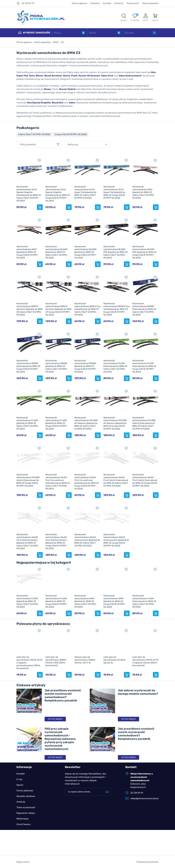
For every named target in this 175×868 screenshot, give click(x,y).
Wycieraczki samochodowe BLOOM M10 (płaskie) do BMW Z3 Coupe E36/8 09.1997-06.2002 (144, 252)
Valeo (72, 103)
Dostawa (95, 3)
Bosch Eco (58, 103)
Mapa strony (23, 862)
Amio (32, 76)
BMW (56, 42)
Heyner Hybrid (67, 89)
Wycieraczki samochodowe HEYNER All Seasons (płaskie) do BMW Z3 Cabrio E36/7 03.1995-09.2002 (86, 423)
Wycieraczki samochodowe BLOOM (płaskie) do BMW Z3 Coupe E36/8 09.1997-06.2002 (85, 252)
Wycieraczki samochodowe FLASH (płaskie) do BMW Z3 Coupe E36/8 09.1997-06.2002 (56, 423)
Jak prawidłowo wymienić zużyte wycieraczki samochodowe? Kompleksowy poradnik (63, 695)
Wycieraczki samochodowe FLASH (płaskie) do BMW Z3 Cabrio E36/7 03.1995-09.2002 (28, 423)
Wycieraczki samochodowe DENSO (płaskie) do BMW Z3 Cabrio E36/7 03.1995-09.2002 (57, 366)
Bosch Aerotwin (53, 76)
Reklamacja (22, 819)
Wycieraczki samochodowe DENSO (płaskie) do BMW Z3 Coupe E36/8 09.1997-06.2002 (85, 366)
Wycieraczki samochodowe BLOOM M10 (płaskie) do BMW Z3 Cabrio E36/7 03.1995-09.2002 (115, 252)
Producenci (133, 3)
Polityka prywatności (148, 862)
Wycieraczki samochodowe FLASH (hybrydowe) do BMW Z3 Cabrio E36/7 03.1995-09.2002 (115, 366)
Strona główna (79, 3)
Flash (74, 76)
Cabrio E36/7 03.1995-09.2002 (34, 134)
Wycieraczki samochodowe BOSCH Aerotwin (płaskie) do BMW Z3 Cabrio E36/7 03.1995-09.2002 (29, 309)
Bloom (40, 76)
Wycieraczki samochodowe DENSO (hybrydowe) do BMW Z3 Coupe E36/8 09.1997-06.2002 (28, 366)
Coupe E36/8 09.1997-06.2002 (71, 134)
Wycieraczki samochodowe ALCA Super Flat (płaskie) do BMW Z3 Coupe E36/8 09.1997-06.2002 (114, 192)
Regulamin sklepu (26, 813)
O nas (19, 779)
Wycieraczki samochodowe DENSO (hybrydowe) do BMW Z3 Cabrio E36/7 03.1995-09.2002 (144, 309)
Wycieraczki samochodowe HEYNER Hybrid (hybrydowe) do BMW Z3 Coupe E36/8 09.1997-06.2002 (28, 480)
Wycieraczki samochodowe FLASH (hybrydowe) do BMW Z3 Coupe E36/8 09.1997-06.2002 (144, 366)
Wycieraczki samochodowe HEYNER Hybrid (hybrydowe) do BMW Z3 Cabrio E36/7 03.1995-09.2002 (144, 423)
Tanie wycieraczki (26, 807)
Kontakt (107, 3)
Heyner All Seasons (89, 76)
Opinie (20, 785)
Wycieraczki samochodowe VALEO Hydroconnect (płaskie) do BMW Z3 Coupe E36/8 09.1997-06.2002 (116, 540)
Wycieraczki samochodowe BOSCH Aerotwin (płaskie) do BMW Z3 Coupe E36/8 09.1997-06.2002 (58, 309)
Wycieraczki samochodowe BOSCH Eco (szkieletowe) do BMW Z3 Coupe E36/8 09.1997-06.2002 (116, 309)
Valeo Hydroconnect (130, 76)
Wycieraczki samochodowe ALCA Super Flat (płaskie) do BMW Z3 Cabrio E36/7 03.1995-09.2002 (85, 192)
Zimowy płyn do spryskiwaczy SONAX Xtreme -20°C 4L (85, 660)
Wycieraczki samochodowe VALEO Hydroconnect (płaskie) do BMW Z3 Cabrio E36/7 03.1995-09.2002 (87, 540)
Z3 (62, 42)
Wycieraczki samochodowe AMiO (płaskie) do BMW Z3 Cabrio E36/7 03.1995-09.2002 (143, 192)
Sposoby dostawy (26, 796)
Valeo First (107, 76)
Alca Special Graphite (39, 103)
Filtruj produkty (28, 144)
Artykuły (119, 3)
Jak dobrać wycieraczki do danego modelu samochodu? (138, 692)
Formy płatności (25, 791)
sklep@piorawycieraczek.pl (144, 798)
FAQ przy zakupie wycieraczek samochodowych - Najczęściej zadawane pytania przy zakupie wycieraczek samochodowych (60, 739)
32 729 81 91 (28, 3)
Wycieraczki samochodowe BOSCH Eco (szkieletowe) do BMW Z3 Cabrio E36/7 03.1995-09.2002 (87, 309)
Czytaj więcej (55, 719)
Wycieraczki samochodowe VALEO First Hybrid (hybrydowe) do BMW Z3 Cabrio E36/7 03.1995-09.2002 (116, 480)
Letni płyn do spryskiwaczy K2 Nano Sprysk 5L (114, 660)
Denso (67, 76)
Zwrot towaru (24, 824)
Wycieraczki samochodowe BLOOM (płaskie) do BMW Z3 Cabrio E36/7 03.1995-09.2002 (57, 252)
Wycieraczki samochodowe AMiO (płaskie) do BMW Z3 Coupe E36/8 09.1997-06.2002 (27, 252)
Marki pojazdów (150, 3)
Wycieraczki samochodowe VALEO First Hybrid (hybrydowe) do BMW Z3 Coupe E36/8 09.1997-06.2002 (145, 480)
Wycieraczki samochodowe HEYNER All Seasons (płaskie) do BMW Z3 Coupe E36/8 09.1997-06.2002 (115, 423)
